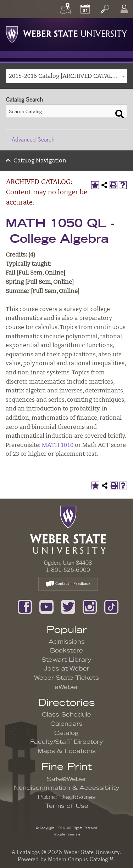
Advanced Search (33, 139)
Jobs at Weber (67, 669)
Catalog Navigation (40, 161)
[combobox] (66, 76)
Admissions (67, 642)
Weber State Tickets (66, 678)
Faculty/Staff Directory (67, 742)
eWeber (66, 687)
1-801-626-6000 (68, 570)
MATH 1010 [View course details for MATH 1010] (58, 446)
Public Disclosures (67, 797)
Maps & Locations (67, 751)
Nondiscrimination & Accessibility (66, 788)
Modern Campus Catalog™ (81, 859)
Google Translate (67, 834)
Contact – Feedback (68, 584)
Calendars (66, 724)
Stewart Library (66, 660)
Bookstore (66, 651)
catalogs (30, 852)
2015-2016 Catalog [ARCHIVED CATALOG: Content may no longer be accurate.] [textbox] (68, 76)
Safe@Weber (67, 779)
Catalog (66, 733)
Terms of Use (67, 806)
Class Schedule (66, 715)
